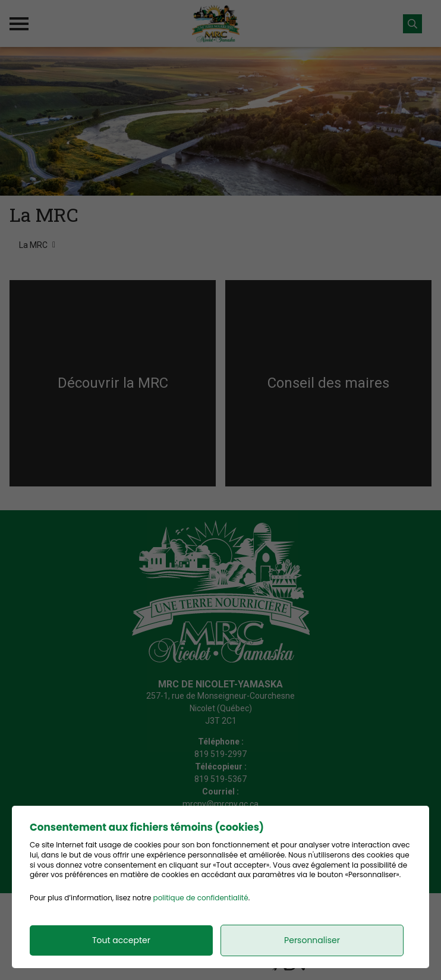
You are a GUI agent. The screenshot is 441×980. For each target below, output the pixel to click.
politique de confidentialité (201, 898)
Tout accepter (121, 940)
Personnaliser (312, 940)
